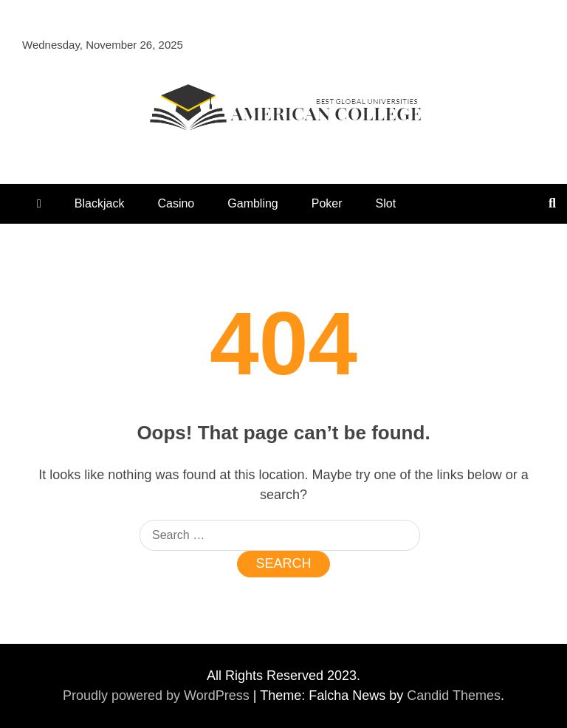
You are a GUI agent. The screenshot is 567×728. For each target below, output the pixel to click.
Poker (327, 203)
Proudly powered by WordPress (158, 696)
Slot (386, 203)
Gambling (252, 203)
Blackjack (100, 203)
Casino (176, 203)
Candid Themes (454, 696)
